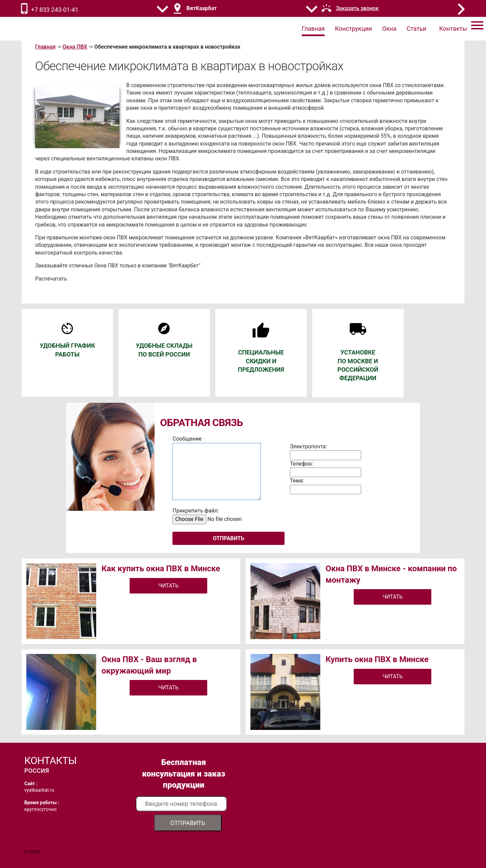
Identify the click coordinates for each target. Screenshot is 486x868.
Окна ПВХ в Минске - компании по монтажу (391, 574)
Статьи (417, 29)
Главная (313, 29)
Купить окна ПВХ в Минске (377, 659)
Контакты (453, 29)
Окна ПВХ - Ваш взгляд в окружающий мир (149, 665)
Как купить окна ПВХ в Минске (161, 569)
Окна (389, 29)
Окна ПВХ (75, 47)
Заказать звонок (357, 8)
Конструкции (353, 29)
